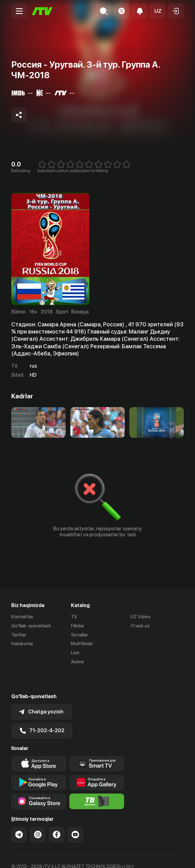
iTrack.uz (140, 626)
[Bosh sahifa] (42, 11)
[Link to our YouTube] (75, 814)
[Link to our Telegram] (19, 814)
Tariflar (19, 635)
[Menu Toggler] (19, 11)
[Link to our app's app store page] (39, 743)
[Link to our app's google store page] (39, 762)
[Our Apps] (97, 743)
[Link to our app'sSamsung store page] (39, 781)
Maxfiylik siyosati (71, 856)
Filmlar (78, 626)
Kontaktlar (22, 617)
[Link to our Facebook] (57, 814)
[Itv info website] (97, 781)
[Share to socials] (19, 115)
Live (75, 653)
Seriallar (80, 635)
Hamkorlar (22, 644)
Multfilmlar (82, 644)
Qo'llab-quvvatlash (31, 626)
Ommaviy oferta (28, 856)
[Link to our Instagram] (38, 814)
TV (74, 617)
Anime (77, 662)
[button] (158, 11)
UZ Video (140, 617)
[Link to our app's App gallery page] (97, 762)
